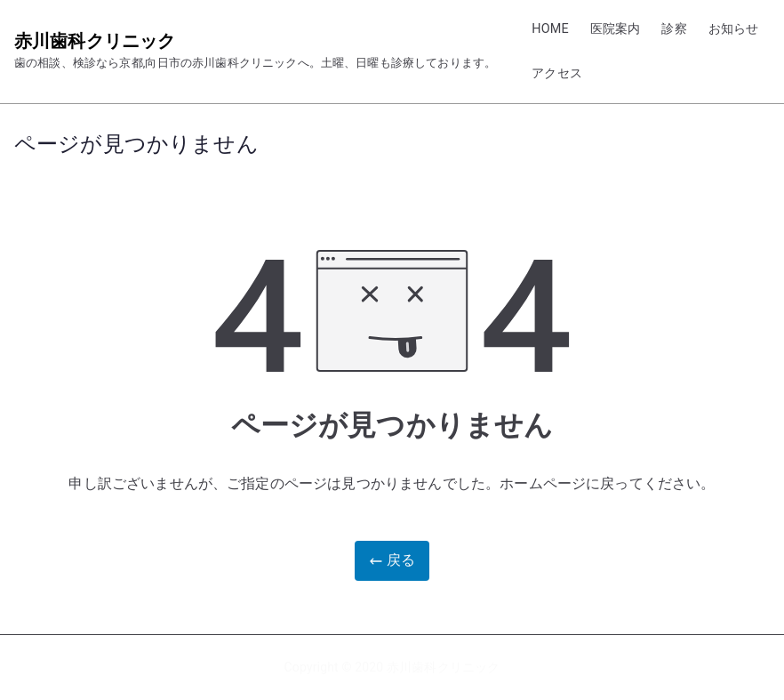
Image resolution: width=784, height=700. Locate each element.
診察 (674, 29)
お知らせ (734, 29)
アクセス (557, 73)
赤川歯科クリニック (95, 41)
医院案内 (616, 29)
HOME (550, 29)
